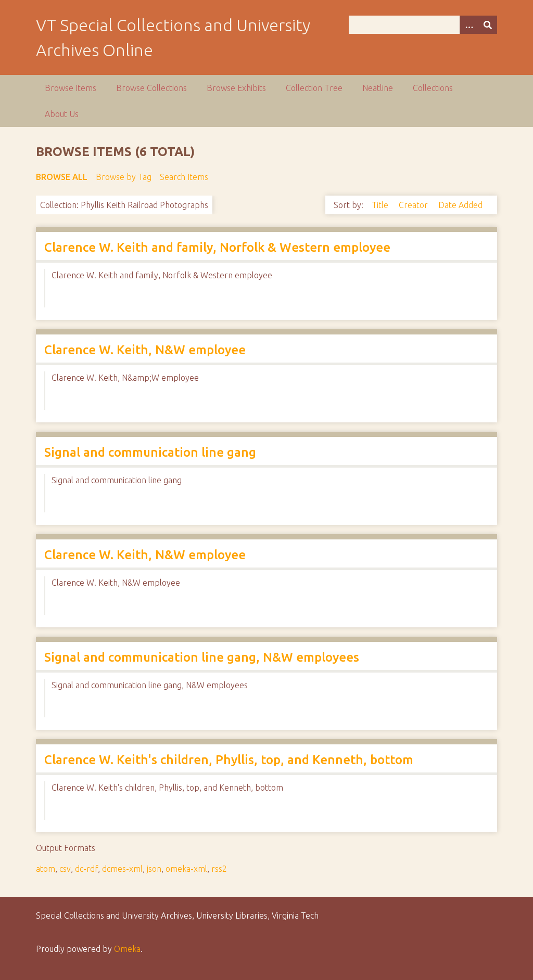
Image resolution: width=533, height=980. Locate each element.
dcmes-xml (122, 869)
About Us (62, 114)
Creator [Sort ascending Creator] (414, 205)
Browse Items (71, 88)
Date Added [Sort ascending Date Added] (460, 205)
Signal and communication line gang (150, 452)
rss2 (219, 869)
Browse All (62, 177)
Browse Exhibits (236, 88)
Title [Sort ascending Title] (381, 205)
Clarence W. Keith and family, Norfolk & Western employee (217, 247)
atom (46, 869)
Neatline (378, 88)
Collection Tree (314, 88)
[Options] (469, 25)
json (154, 869)
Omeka (127, 949)
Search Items (184, 177)
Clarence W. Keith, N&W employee (145, 350)
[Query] (423, 25)
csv (65, 869)
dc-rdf (86, 869)
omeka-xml (186, 869)
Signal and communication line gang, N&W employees (202, 657)
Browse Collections (151, 88)
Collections (433, 88)
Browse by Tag (124, 177)
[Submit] (488, 25)
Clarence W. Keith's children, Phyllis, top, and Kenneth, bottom (229, 760)
